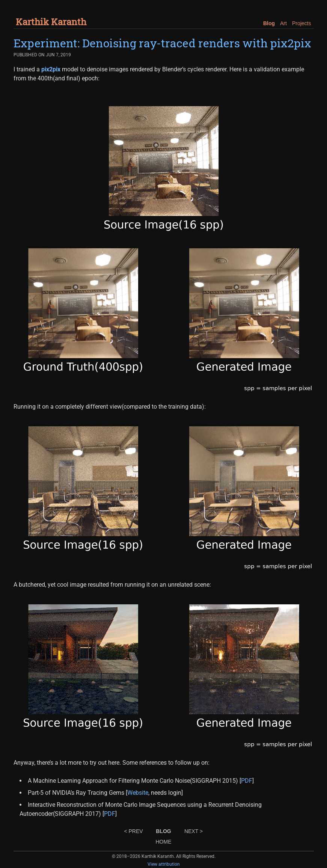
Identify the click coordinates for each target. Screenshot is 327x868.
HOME (164, 842)
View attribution (164, 864)
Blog (269, 23)
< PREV (133, 831)
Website (138, 793)
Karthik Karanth (51, 22)
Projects (302, 23)
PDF (247, 781)
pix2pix (51, 69)
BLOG (163, 831)
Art (283, 23)
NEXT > (194, 831)
